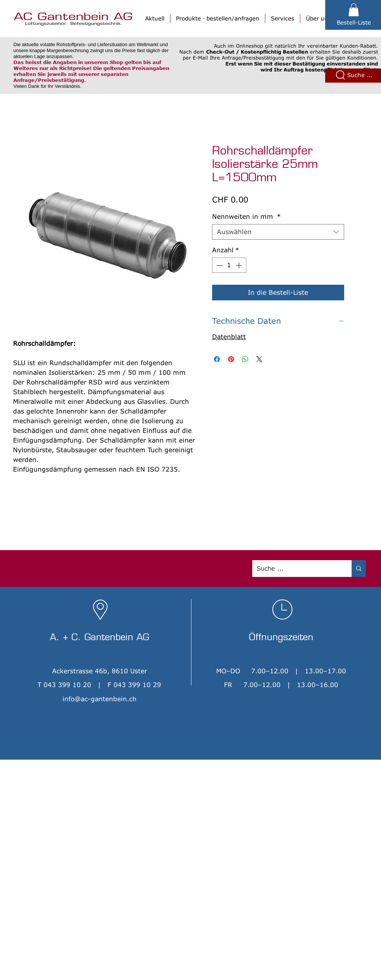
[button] (354, 10)
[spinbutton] (229, 265)
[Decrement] (219, 265)
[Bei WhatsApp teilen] (245, 359)
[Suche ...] (296, 569)
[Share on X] (259, 359)
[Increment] (240, 265)
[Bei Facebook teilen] (217, 359)
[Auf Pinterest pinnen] (231, 359)
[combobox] (278, 232)
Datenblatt (229, 337)
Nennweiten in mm (246, 216)
